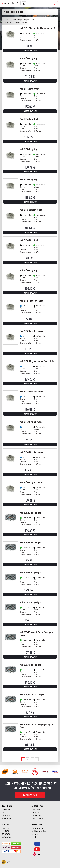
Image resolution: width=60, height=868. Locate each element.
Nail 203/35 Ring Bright (30, 543)
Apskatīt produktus (30, 51)
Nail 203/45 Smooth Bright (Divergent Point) (37, 634)
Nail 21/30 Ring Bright (30, 59)
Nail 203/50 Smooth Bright (32, 695)
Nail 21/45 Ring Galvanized (32, 452)
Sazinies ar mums (30, 795)
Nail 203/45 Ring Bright (30, 665)
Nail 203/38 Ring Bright (30, 573)
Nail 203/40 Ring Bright (30, 602)
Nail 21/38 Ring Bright (30, 149)
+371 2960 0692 (6, 816)
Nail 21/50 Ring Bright (30, 271)
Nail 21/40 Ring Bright (30, 180)
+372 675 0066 (6, 834)
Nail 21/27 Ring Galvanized (32, 301)
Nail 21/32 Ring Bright (30, 89)
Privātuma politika (37, 828)
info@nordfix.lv (6, 819)
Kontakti (34, 837)
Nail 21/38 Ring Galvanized (32, 422)
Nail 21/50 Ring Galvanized (32, 483)
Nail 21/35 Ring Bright (30, 119)
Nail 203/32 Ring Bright (30, 513)
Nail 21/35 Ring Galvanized (32, 392)
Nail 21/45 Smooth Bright (31, 210)
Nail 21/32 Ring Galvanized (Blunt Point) (38, 361)
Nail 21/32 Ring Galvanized (32, 331)
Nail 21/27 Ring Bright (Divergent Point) (37, 28)
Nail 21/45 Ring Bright (30, 240)
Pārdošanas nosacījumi (39, 831)
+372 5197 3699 (36, 816)
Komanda (35, 834)
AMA (57, 863)
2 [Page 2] (28, 759)
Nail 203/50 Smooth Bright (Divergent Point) (37, 726)
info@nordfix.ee (7, 837)
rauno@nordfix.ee (37, 819)
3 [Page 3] (32, 759)
